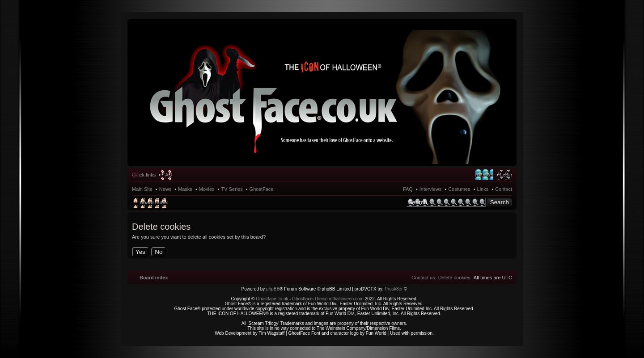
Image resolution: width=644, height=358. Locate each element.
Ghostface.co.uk (273, 299)
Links (483, 189)
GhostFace (262, 189)
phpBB (273, 289)
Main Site (142, 189)
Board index (154, 202)
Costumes (459, 189)
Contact (504, 189)
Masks (185, 189)
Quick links (144, 175)
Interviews (431, 189)
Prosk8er (394, 289)
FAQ (408, 189)
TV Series (232, 189)
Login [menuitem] (506, 175)
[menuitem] (454, 278)
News (165, 189)
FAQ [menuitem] (167, 175)
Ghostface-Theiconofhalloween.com (328, 299)
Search (500, 202)
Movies (207, 189)
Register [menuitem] (484, 175)
